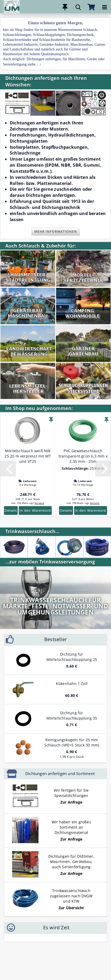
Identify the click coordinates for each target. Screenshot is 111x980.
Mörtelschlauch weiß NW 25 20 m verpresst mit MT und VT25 (28, 456)
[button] (8, 469)
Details (11, 510)
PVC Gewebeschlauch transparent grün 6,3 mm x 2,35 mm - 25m (83, 456)
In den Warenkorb (35, 510)
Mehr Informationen (56, 232)
